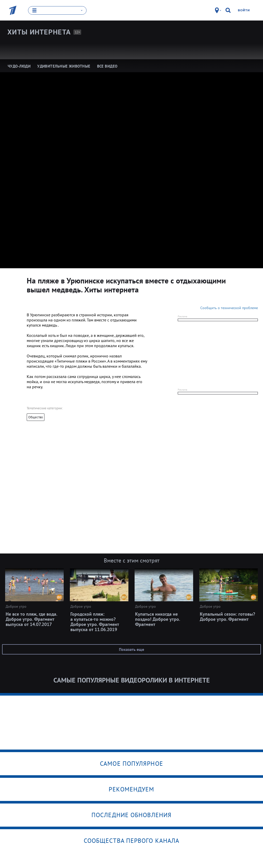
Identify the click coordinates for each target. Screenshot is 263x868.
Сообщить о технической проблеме (229, 308)
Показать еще (131, 649)
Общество (36, 417)
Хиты (39, 32)
